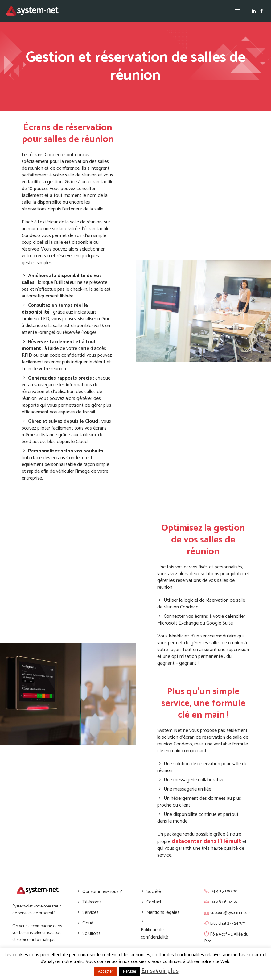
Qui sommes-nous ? (102, 892)
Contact (154, 902)
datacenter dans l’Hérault (206, 841)
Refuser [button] (130, 972)
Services (90, 913)
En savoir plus (160, 971)
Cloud (88, 923)
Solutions (91, 934)
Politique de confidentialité (154, 934)
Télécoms (92, 902)
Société (154, 892)
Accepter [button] (105, 972)
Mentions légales (163, 913)
